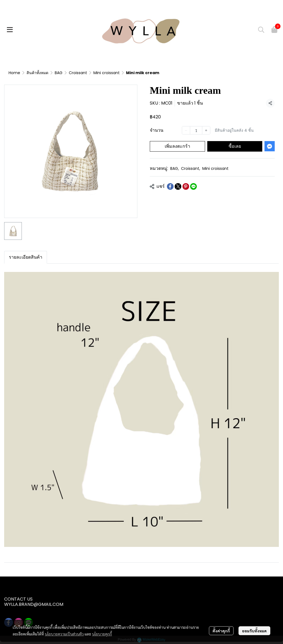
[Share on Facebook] (170, 186)
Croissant (78, 73)
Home (14, 73)
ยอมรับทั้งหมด (254, 631)
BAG (59, 73)
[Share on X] (178, 186)
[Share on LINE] (193, 186)
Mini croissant (107, 73)
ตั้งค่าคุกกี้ (221, 631)
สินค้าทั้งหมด (37, 73)
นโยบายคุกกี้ (102, 634)
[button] (261, 30)
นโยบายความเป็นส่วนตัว (64, 634)
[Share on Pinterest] (186, 186)
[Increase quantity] (206, 130)
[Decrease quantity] (186, 130)
